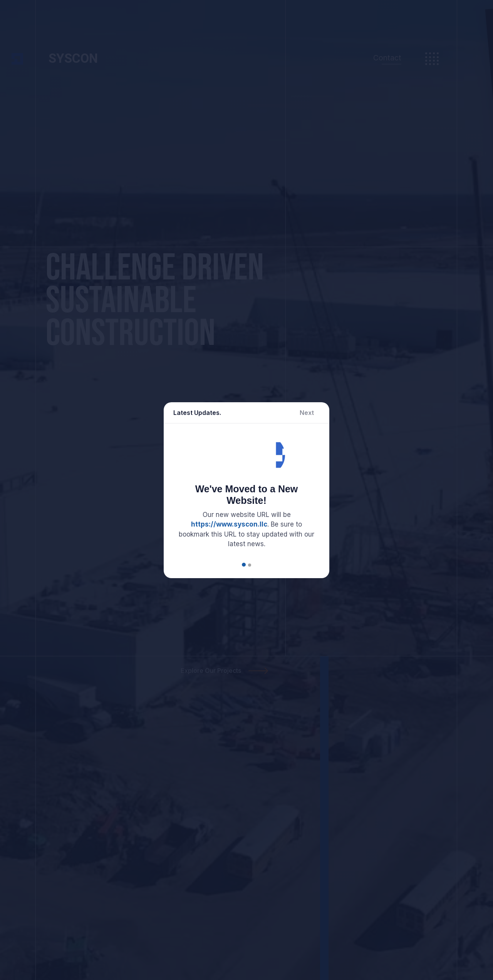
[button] (244, 565)
